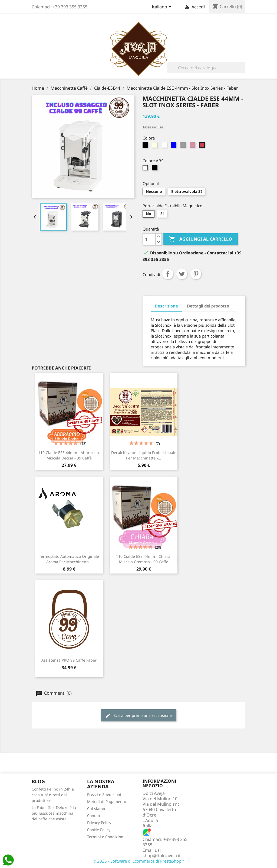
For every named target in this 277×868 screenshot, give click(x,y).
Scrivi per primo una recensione (138, 716)
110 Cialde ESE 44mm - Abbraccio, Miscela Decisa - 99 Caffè (69, 455)
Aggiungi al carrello (201, 239)
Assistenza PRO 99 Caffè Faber (69, 660)
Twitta (182, 274)
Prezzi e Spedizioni (104, 794)
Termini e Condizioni (106, 837)
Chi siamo (96, 809)
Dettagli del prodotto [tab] (208, 306)
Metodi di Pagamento (107, 801)
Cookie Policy (99, 830)
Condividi (168, 274)
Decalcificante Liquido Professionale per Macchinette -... (144, 455)
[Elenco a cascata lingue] (162, 7)
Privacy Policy (99, 823)
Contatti (94, 816)
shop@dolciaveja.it (162, 856)
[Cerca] (206, 68)
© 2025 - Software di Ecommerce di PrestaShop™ (139, 861)
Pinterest (196, 274)
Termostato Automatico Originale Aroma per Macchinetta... (69, 559)
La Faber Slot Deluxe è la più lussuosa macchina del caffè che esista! (54, 813)
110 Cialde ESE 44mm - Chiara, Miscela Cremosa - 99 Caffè (144, 559)
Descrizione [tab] (166, 306)
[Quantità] (149, 239)
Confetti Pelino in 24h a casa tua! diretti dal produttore (53, 795)
